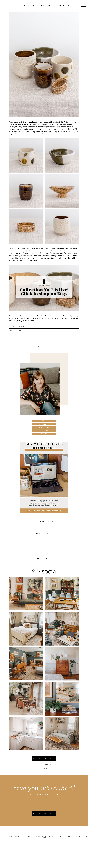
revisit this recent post (26, 318)
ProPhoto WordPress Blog (41, 837)
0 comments (18, 327)
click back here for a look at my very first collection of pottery (53, 316)
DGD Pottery (64, 122)
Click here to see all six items (24, 124)
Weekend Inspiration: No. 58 (26, 346)
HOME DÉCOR (44, 534)
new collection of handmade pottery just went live (35, 122)
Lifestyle (44, 546)
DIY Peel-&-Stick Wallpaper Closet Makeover (53, 347)
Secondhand (44, 559)
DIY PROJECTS (44, 521)
